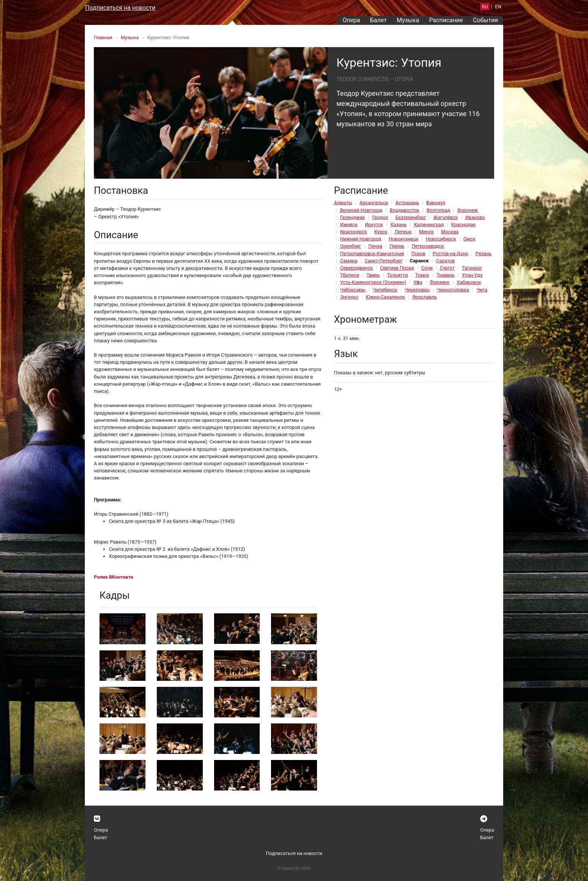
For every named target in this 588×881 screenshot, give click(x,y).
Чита (482, 290)
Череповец (417, 290)
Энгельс (349, 297)
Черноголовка (453, 290)
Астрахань (407, 203)
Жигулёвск (446, 217)
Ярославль (425, 297)
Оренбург (351, 246)
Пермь (397, 246)
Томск (422, 275)
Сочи (427, 268)
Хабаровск (469, 282)
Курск (381, 232)
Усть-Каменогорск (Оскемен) (373, 282)
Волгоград (438, 210)
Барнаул (436, 203)
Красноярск (353, 232)
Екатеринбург (411, 217)
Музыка (408, 20)
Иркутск (374, 224)
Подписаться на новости (120, 8)
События (486, 20)
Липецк (403, 232)
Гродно (380, 217)
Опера (351, 20)
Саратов (446, 261)
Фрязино (440, 282)
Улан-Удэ (472, 275)
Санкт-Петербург (383, 261)
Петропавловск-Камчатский (372, 254)
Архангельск (374, 203)
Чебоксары (353, 290)
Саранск (419, 261)
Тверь (373, 275)
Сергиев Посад (397, 268)
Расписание (446, 20)
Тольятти (397, 275)
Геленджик (352, 217)
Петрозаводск (428, 246)
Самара (349, 261)
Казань (399, 224)
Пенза (375, 246)
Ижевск (349, 224)
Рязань (483, 254)
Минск (426, 232)
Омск (469, 239)
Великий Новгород (361, 210)
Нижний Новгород (361, 239)
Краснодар (463, 224)
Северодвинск (356, 268)
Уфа (418, 282)
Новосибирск (441, 239)
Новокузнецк (403, 239)
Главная (103, 38)
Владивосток (405, 210)
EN (498, 7)
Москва (450, 232)
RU (485, 7)
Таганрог (472, 268)
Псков (418, 254)
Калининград (429, 224)
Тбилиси (350, 275)
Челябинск (385, 290)
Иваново (475, 217)
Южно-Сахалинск (386, 297)
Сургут (447, 268)
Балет (378, 20)
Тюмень (446, 275)
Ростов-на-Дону (450, 254)
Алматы (343, 203)
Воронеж (468, 210)
